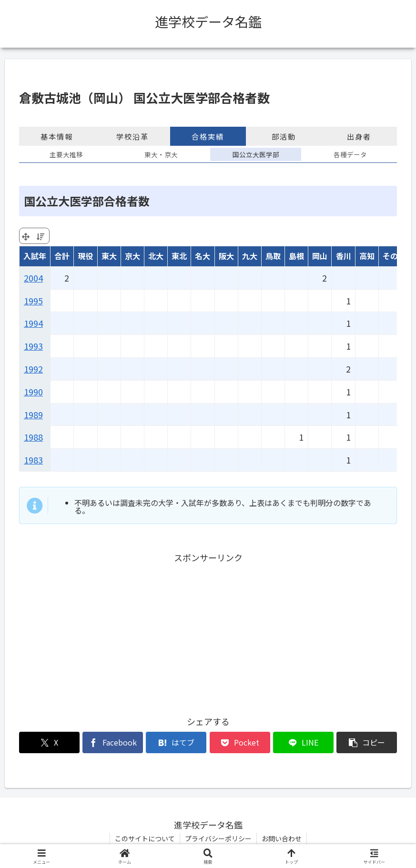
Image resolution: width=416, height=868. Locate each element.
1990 (33, 392)
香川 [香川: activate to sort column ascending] (344, 256)
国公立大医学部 (256, 154)
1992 (33, 369)
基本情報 (57, 136)
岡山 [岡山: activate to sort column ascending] (320, 256)
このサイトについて (145, 838)
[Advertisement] (208, 632)
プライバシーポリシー (218, 838)
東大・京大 (161, 154)
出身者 (359, 136)
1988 (33, 437)
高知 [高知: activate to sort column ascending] (367, 256)
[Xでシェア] (49, 742)
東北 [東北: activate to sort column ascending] (179, 256)
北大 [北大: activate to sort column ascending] (156, 256)
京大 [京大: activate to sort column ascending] (132, 256)
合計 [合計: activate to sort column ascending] (62, 256)
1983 (33, 460)
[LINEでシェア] (303, 742)
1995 (33, 301)
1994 (33, 323)
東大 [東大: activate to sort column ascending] (109, 256)
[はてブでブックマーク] (176, 742)
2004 (33, 278)
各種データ (350, 154)
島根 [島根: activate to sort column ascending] (296, 256)
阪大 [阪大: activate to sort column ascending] (226, 256)
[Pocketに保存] (240, 742)
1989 (33, 414)
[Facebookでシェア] (113, 742)
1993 (33, 346)
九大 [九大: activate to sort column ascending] (250, 256)
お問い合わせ (282, 838)
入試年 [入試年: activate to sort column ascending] (35, 256)
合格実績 (208, 136)
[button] (367, 742)
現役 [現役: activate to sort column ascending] (85, 256)
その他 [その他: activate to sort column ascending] (394, 256)
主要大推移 (66, 154)
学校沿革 (132, 136)
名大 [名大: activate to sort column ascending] (203, 256)
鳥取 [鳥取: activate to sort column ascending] (273, 256)
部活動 (284, 136)
